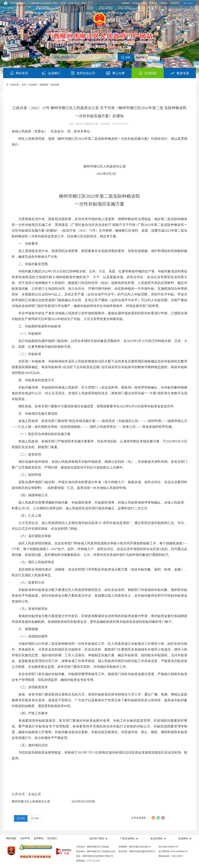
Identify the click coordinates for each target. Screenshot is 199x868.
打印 (21, 818)
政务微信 (125, 3)
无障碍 (144, 3)
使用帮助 (39, 838)
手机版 (135, 3)
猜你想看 (55, 85)
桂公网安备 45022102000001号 (173, 851)
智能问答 (164, 3)
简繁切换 (153, 3)
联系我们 (52, 838)
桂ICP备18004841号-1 (169, 847)
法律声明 (25, 838)
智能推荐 (44, 85)
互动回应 (33, 85)
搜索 (126, 58)
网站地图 (11, 838)
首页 (24, 85)
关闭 (35, 818)
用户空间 (175, 3)
